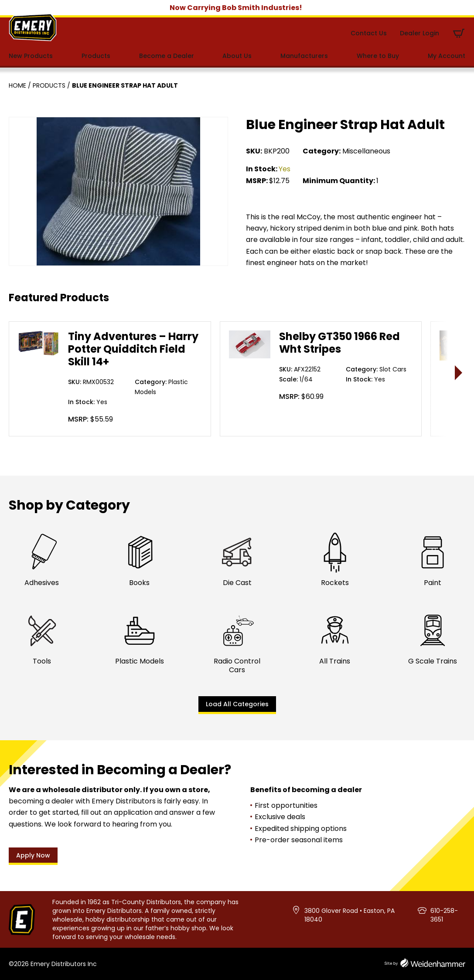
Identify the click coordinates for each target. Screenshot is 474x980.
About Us (237, 56)
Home (17, 85)
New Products (31, 56)
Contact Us (369, 33)
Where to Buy (378, 56)
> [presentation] (459, 373)
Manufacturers (304, 56)
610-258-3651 (444, 915)
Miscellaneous (366, 151)
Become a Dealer (167, 56)
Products (96, 56)
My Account (447, 56)
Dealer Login (419, 33)
